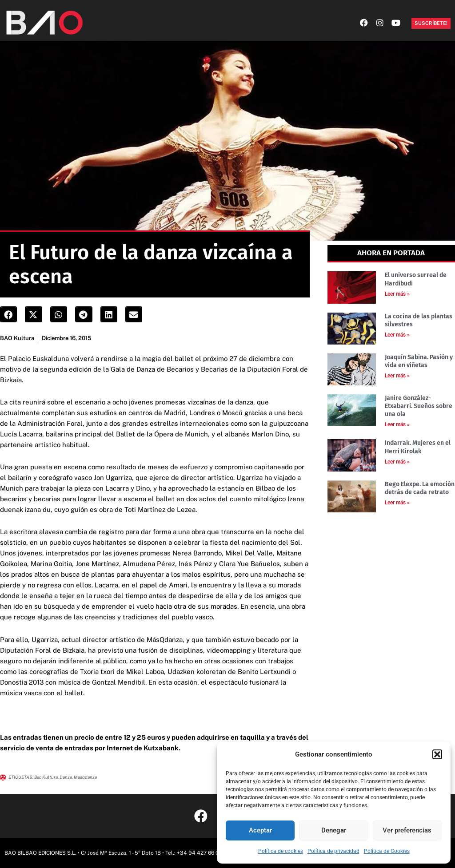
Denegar (334, 830)
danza (66, 777)
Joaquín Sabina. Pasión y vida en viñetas (419, 361)
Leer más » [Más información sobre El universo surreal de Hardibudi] (397, 294)
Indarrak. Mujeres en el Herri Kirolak (418, 447)
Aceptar (260, 830)
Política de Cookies (387, 851)
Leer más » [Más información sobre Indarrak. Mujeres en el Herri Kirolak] (397, 462)
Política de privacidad (333, 851)
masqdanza (85, 777)
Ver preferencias (407, 830)
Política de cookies (281, 851)
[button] (437, 754)
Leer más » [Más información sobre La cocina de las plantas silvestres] (397, 335)
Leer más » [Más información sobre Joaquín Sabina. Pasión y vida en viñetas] (397, 376)
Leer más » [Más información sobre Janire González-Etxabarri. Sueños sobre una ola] (397, 424)
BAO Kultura (17, 338)
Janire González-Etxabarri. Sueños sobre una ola (419, 406)
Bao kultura (46, 777)
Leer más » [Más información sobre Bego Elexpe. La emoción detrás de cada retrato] (397, 503)
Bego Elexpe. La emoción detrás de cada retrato (420, 488)
